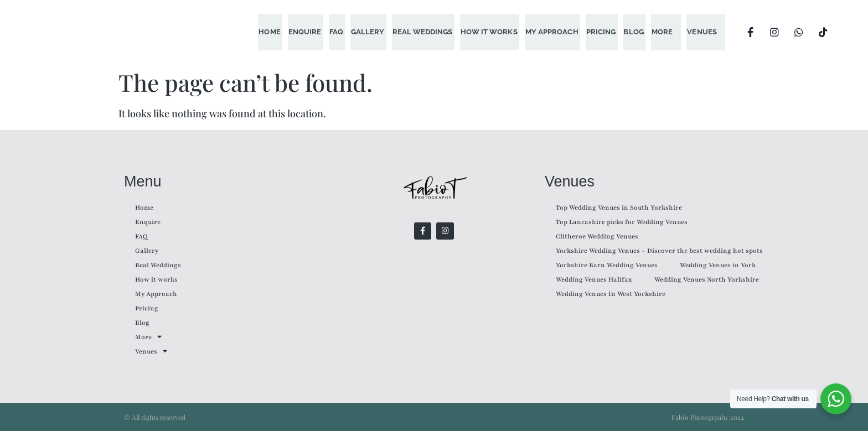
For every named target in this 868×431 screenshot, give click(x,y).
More (663, 32)
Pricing (604, 32)
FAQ (344, 32)
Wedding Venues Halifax (594, 279)
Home (279, 32)
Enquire (314, 32)
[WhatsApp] (799, 32)
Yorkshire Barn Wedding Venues (607, 265)
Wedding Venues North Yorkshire (707, 279)
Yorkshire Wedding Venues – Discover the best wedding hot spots (659, 251)
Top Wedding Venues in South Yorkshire (619, 207)
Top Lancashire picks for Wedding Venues (622, 222)
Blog (635, 32)
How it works (494, 32)
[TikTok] (823, 32)
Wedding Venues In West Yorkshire (611, 294)
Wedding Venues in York (718, 265)
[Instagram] (774, 32)
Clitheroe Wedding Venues (597, 236)
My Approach (556, 32)
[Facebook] (750, 32)
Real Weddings (428, 32)
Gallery (375, 32)
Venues (702, 32)
